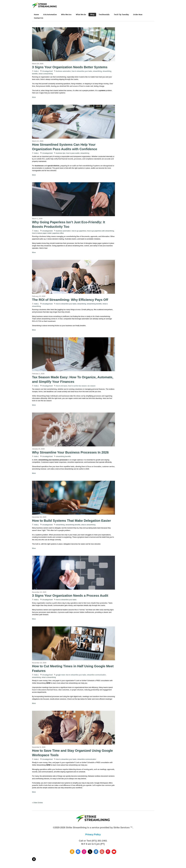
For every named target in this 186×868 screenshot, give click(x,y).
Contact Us (39, 18)
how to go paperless (79, 231)
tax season (92, 386)
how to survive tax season (77, 386)
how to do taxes (62, 386)
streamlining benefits (94, 304)
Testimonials (104, 15)
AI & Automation (50, 15)
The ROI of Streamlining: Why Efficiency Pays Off (70, 300)
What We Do (81, 15)
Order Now (138, 15)
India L (36, 71)
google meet (60, 675)
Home (36, 15)
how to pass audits (73, 153)
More (34, 97)
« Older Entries (37, 803)
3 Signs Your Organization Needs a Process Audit (70, 596)
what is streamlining (46, 74)
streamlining (97, 71)
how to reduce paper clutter (42, 233)
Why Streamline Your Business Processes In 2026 (71, 452)
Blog (92, 15)
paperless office (58, 233)
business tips (61, 153)
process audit (64, 612)
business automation (63, 71)
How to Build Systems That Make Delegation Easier (71, 521)
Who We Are (66, 15)
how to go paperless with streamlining (100, 231)
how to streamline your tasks (82, 71)
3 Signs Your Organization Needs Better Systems (70, 67)
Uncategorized (47, 71)
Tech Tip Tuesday (121, 15)
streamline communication (96, 675)
